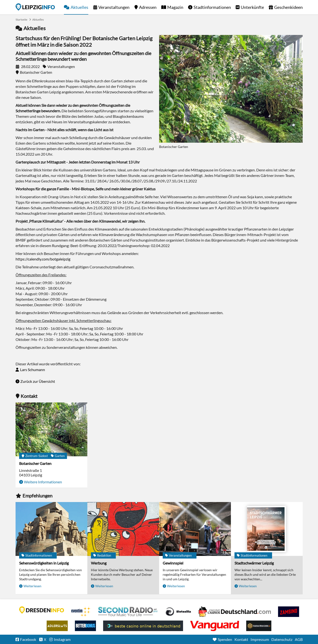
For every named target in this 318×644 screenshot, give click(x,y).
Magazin (175, 7)
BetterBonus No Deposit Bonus (85, 626)
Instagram (62, 639)
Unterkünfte (252, 7)
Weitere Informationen (43, 482)
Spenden (225, 639)
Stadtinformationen (212, 7)
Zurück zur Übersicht (38, 381)
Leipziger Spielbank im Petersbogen (235, 612)
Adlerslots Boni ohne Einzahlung (57, 626)
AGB (299, 639)
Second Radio (128, 612)
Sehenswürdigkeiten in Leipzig (44, 563)
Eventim (81, 612)
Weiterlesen (32, 586)
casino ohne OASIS (215, 626)
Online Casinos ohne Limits (259, 626)
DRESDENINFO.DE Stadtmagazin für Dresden (42, 610)
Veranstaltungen (114, 7)
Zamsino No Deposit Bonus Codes (289, 612)
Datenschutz (282, 639)
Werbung (99, 563)
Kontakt (241, 639)
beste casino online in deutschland (143, 626)
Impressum (260, 639)
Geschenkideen (288, 7)
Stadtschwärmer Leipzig (254, 563)
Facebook (28, 639)
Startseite (35, 7)
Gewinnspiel (173, 563)
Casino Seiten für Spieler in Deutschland (178, 612)
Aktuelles (79, 7)
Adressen (148, 7)
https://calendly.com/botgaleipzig (43, 259)
